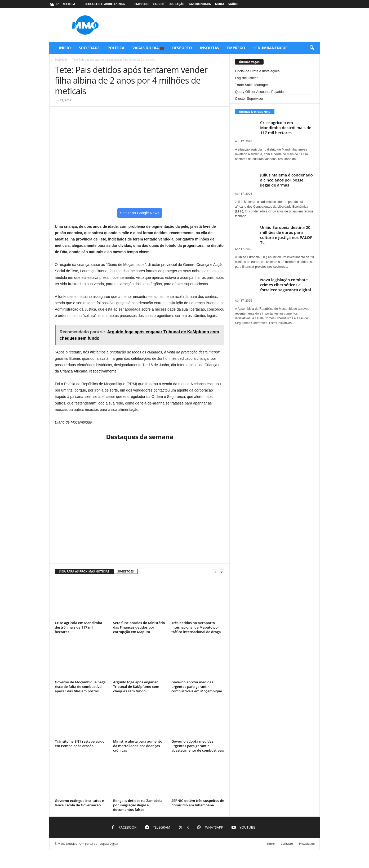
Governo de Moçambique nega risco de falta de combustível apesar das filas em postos (80, 687)
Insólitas (209, 48)
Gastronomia (200, 4)
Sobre (271, 844)
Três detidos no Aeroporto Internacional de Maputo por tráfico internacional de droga (196, 627)
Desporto (182, 48)
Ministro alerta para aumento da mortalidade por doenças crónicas (138, 746)
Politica (116, 48)
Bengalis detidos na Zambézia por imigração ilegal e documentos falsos (138, 805)
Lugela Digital (109, 844)
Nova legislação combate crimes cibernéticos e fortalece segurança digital (286, 285)
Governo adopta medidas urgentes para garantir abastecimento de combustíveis (198, 746)
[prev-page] (215, 572)
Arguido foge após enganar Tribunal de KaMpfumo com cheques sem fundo (136, 687)
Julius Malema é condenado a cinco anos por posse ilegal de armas (286, 180)
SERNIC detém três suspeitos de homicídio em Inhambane (198, 803)
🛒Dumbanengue (270, 48)
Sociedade (89, 48)
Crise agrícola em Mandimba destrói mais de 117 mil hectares (78, 627)
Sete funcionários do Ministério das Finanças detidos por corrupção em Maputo (139, 627)
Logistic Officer (246, 78)
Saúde (233, 4)
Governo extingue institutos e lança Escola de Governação (79, 803)
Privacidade (307, 844)
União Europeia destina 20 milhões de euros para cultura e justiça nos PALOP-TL (287, 235)
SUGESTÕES (126, 571)
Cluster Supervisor (249, 99)
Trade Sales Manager (252, 85)
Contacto (287, 844)
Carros (159, 4)
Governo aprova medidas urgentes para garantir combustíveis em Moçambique (197, 687)
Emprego (141, 4)
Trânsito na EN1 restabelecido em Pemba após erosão (80, 744)
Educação (177, 4)
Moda (219, 4)
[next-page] (222, 572)
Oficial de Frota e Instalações (257, 71)
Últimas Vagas (249, 62)
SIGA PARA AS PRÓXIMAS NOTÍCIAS (84, 571)
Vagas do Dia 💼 (148, 48)
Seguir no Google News (140, 213)
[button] (312, 48)
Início (65, 48)
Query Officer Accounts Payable (259, 92)
